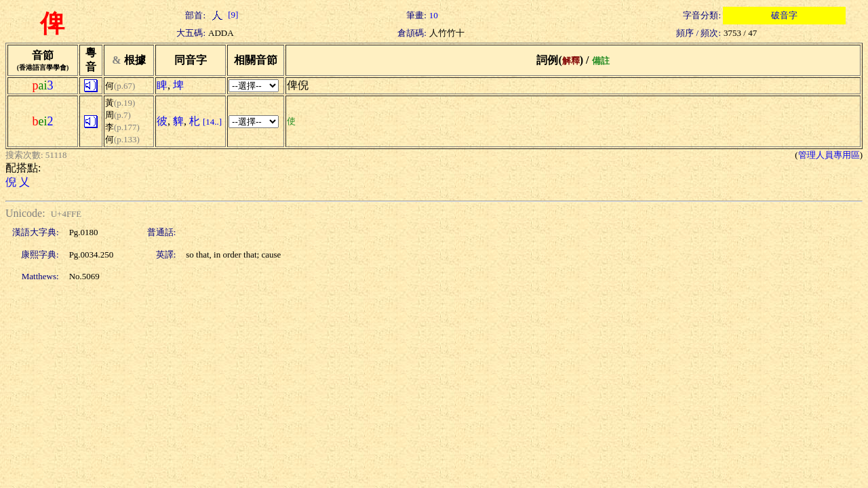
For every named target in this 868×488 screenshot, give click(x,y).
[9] (223, 15)
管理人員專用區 (829, 155)
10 (434, 15)
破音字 (784, 15)
